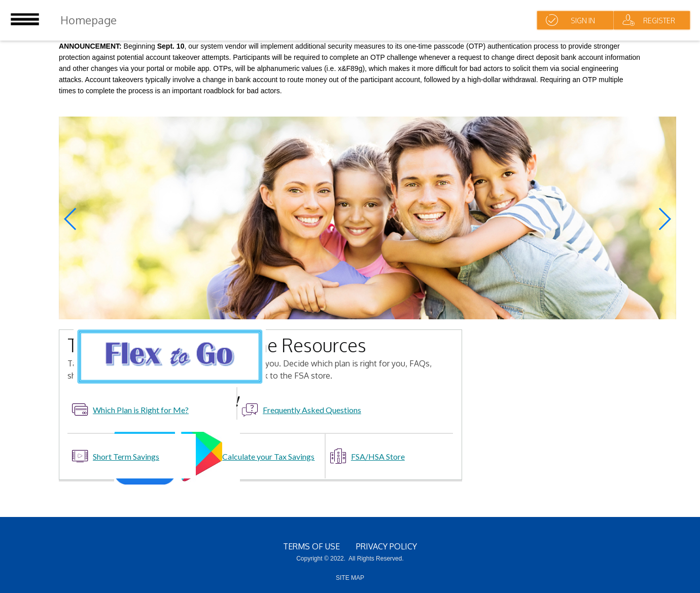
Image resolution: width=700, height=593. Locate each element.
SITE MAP (350, 578)
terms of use (311, 546)
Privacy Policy (387, 546)
